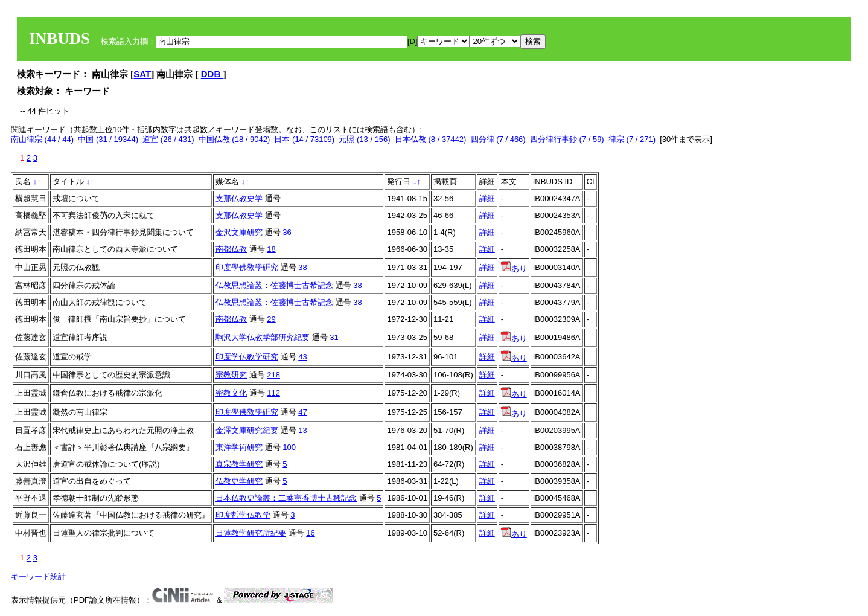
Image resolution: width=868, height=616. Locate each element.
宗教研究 (231, 375)
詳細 (487, 198)
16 (310, 533)
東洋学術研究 (239, 447)
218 (273, 375)
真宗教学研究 (239, 464)
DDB (212, 74)
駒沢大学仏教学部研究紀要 (263, 337)
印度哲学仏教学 (243, 515)
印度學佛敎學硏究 (247, 267)
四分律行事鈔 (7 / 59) (567, 139)
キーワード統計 (38, 576)
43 (302, 357)
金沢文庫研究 (239, 232)
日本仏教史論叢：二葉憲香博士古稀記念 (286, 498)
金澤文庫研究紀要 (247, 430)
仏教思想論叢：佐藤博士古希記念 (274, 285)
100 (289, 447)
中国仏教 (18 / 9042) (235, 139)
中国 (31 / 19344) (108, 139)
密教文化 (231, 393)
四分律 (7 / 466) (498, 139)
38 (302, 267)
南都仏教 (231, 249)
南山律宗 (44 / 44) (42, 139)
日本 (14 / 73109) (304, 139)
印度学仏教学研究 (247, 357)
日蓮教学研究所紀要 (251, 533)
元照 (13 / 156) (364, 139)
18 (271, 249)
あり (514, 268)
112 (273, 393)
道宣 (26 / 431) (168, 139)
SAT (142, 74)
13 (302, 430)
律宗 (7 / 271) (632, 139)
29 (271, 319)
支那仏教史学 (239, 198)
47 (302, 412)
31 (334, 337)
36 (287, 232)
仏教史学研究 (239, 481)
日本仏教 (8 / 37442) (431, 139)
